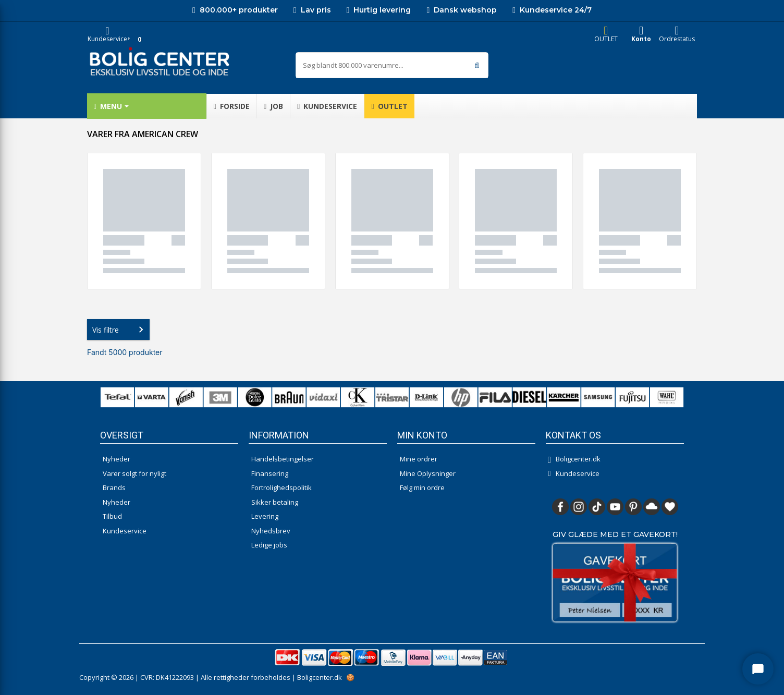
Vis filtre (120, 330)
